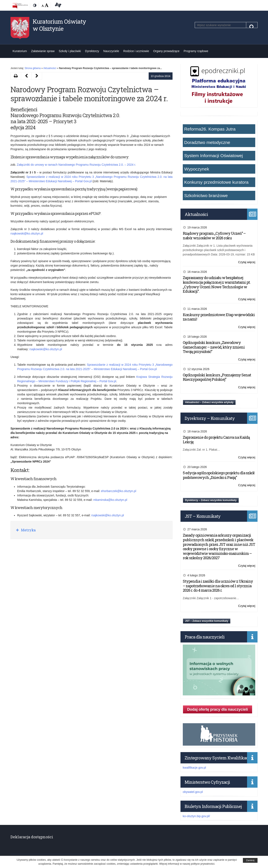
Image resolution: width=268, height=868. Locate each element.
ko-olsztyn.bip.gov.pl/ (196, 816)
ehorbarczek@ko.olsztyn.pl (119, 491)
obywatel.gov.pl (193, 792)
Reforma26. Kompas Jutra (210, 129)
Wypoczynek (197, 169)
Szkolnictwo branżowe (206, 196)
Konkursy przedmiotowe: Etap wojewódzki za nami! (219, 317)
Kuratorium (20, 51)
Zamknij (250, 860)
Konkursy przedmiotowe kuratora (216, 182)
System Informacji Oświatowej (214, 156)
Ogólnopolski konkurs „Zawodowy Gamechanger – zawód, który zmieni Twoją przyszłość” (214, 347)
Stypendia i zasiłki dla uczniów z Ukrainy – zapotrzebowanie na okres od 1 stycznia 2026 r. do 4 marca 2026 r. (218, 586)
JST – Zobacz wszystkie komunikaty (207, 621)
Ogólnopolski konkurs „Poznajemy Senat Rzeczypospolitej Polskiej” (217, 377)
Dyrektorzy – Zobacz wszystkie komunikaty (211, 500)
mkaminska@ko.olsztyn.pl (110, 500)
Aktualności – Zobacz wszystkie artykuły (209, 402)
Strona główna (33, 68)
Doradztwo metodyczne (207, 142)
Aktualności (50, 68)
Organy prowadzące (166, 51)
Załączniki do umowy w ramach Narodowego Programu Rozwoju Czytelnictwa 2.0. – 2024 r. (76, 165)
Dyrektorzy (92, 51)
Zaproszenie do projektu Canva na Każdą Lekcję (216, 440)
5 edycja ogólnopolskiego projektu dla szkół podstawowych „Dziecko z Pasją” (219, 475)
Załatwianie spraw (43, 51)
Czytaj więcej (247, 262)
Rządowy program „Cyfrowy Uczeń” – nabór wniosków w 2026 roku (214, 236)
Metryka (28, 530)
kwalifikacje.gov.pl (194, 768)
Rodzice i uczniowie (136, 51)
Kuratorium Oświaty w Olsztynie (59, 25)
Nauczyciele (111, 51)
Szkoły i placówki (70, 51)
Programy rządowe (196, 51)
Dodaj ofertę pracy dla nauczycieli (218, 709)
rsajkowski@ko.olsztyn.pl (27, 233)
